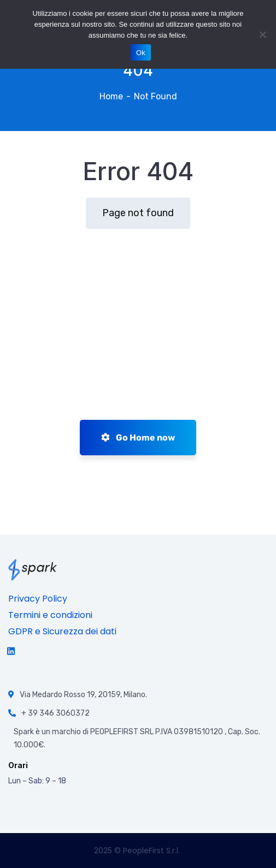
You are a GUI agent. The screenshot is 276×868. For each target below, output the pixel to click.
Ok (141, 53)
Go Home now (138, 438)
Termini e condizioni (50, 615)
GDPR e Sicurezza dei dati (62, 631)
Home (111, 96)
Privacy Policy (38, 599)
